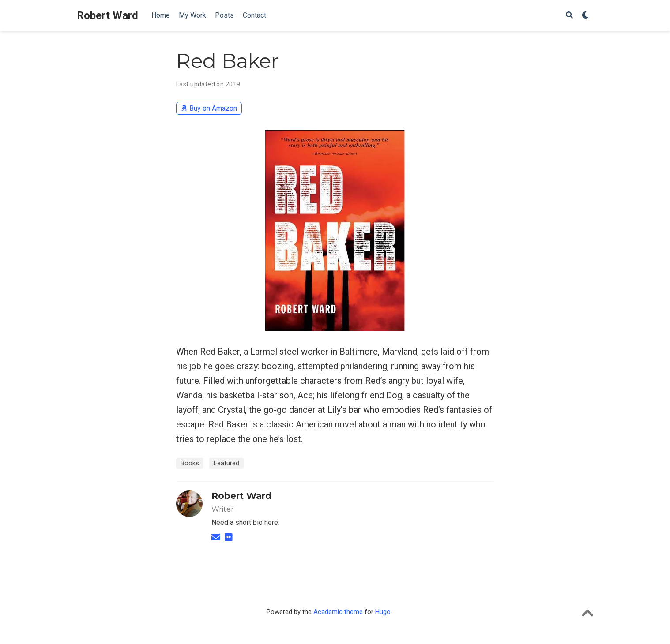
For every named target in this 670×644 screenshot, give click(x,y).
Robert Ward (107, 15)
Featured (226, 463)
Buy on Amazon (209, 108)
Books (190, 463)
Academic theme (338, 612)
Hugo (383, 612)
